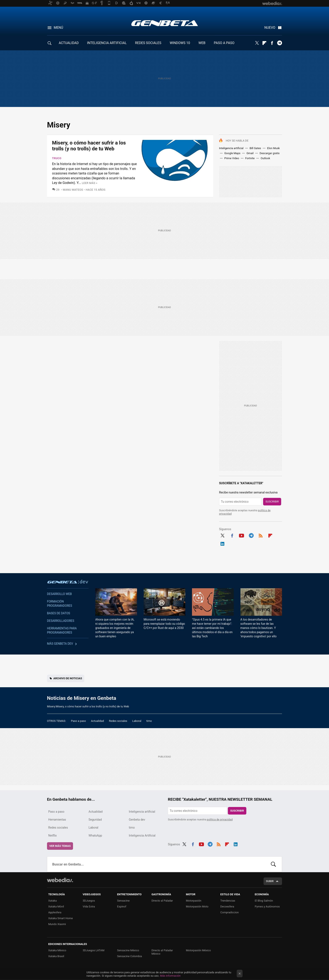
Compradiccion (230, 912)
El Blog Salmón (264, 901)
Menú (58, 28)
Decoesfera (227, 906)
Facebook (272, 43)
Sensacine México (128, 950)
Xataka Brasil (56, 956)
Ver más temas (60, 846)
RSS (261, 535)
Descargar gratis (270, 153)
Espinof (122, 906)
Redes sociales (118, 721)
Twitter (257, 43)
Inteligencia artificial (231, 148)
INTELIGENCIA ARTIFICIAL (107, 43)
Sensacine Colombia (129, 956)
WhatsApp (95, 836)
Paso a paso (78, 721)
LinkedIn (222, 543)
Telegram (279, 43)
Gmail (250, 153)
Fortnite (250, 158)
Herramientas (57, 820)
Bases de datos (59, 613)
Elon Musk (273, 148)
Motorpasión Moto (197, 906)
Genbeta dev (68, 582)
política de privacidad (220, 819)
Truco (57, 158)
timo (149, 721)
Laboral (137, 721)
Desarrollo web (59, 594)
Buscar (273, 864)
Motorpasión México (198, 950)
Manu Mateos (73, 190)
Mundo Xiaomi (57, 924)
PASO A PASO (224, 43)
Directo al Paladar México (162, 952)
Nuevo (270, 28)
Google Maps (232, 153)
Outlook (265, 158)
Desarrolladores (61, 621)
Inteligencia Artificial (142, 836)
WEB (202, 43)
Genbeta (165, 23)
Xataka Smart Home (61, 918)
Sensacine (123, 901)
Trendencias (228, 901)
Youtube (242, 535)
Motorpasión (194, 901)
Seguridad (95, 820)
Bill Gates (255, 148)
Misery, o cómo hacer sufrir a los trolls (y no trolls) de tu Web (89, 146)
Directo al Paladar (162, 901)
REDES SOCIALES (148, 43)
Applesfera (55, 912)
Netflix (52, 836)
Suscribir (272, 502)
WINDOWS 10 (180, 43)
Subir (270, 881)
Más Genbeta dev (60, 644)
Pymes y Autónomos (267, 906)
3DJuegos (89, 901)
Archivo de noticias (68, 678)
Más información (170, 976)
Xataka (52, 901)
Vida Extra (89, 906)
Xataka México (57, 950)
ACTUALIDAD (69, 43)
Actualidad (97, 721)
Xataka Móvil (56, 906)
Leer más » (90, 183)
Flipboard (264, 43)
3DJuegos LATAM (94, 950)
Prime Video (232, 158)
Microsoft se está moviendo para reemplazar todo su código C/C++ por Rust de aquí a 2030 (164, 624)
